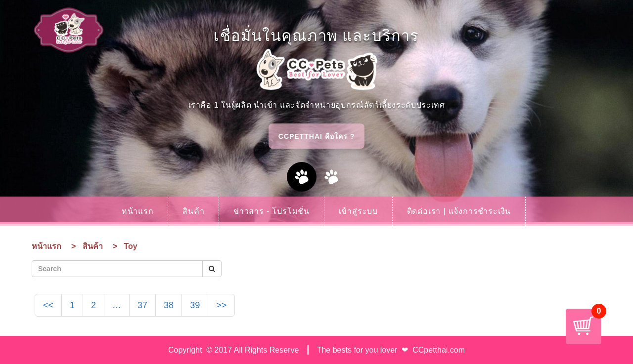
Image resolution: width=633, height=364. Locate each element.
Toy (130, 246)
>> (221, 305)
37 (142, 305)
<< (48, 305)
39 (195, 305)
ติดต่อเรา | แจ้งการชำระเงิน (459, 211)
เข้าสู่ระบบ (358, 211)
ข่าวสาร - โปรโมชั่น (271, 211)
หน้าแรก (138, 211)
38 (169, 305)
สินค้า (193, 211)
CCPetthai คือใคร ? (316, 136)
